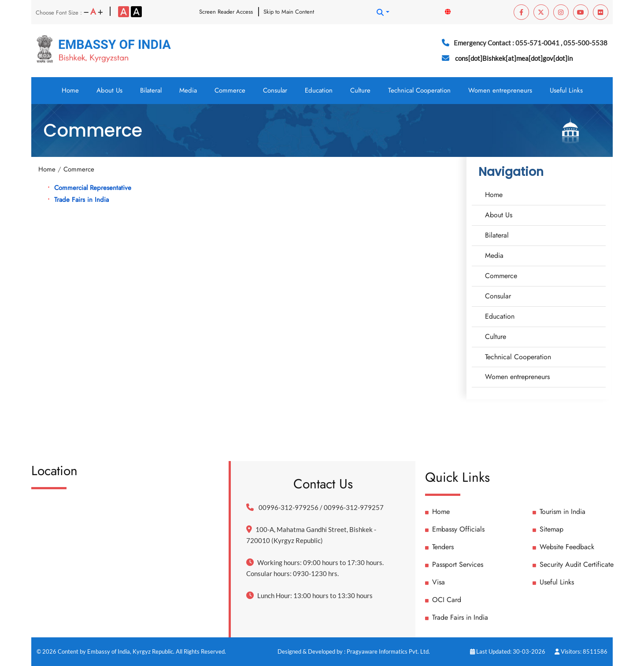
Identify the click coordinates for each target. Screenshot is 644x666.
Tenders (439, 547)
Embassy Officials (455, 529)
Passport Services (454, 564)
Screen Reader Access (226, 12)
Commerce (230, 90)
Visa (435, 582)
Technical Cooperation (419, 90)
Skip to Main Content (289, 12)
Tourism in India (559, 512)
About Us (109, 90)
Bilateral (151, 90)
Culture (360, 90)
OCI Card (443, 600)
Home (70, 90)
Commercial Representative (93, 188)
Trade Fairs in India (81, 200)
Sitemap (548, 529)
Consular (275, 90)
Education (319, 90)
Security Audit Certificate (573, 564)
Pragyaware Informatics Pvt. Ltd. (388, 651)
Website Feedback (563, 547)
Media (188, 90)
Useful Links (566, 90)
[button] (383, 12)
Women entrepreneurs (500, 90)
